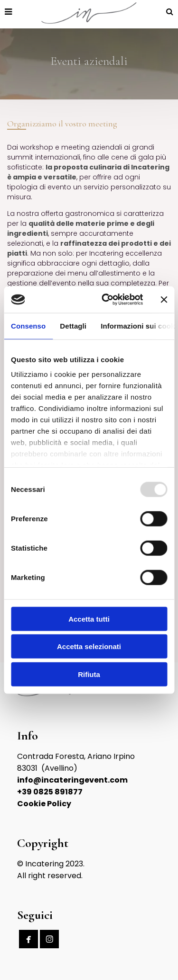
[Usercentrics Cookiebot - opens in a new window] (106, 300)
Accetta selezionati (89, 646)
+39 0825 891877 (50, 792)
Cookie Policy (44, 804)
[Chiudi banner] (164, 300)
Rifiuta (89, 674)
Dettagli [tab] (73, 325)
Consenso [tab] (28, 325)
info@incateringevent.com (72, 780)
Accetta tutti (89, 619)
